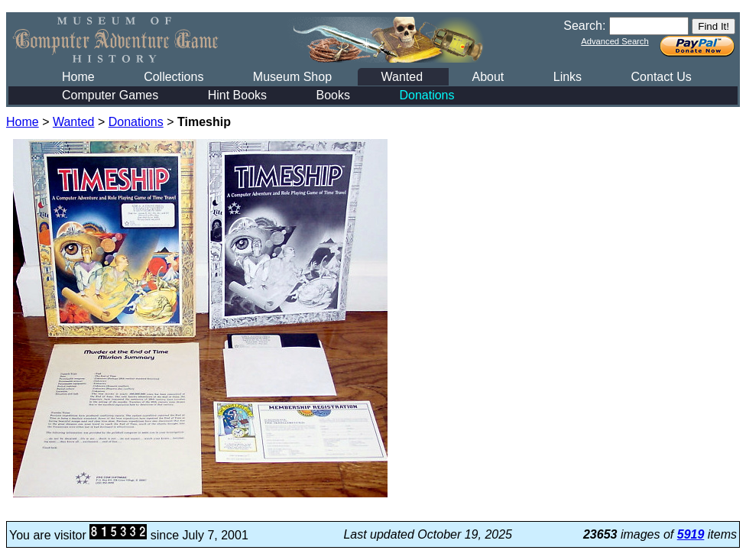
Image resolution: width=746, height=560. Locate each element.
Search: (584, 26)
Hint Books (237, 95)
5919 (691, 534)
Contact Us (662, 77)
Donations (427, 95)
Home (78, 77)
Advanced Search (615, 41)
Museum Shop (292, 77)
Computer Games (110, 95)
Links (568, 77)
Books (333, 95)
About (488, 77)
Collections (174, 77)
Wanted (402, 77)
